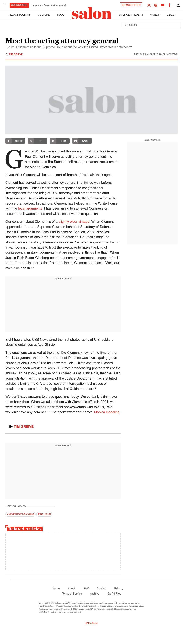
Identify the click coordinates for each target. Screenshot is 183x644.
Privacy (119, 589)
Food (61, 15)
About (71, 589)
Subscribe (19, 5)
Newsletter (131, 5)
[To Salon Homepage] (91, 13)
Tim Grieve (16, 54)
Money (155, 15)
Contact (101, 589)
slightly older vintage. (74, 222)
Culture (44, 15)
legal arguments (30, 209)
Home (56, 589)
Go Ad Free (114, 594)
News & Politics (19, 15)
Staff (86, 589)
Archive (95, 594)
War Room (44, 514)
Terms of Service (72, 594)
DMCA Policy (92, 623)
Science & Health (131, 15)
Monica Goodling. (107, 412)
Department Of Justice (20, 514)
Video (171, 15)
